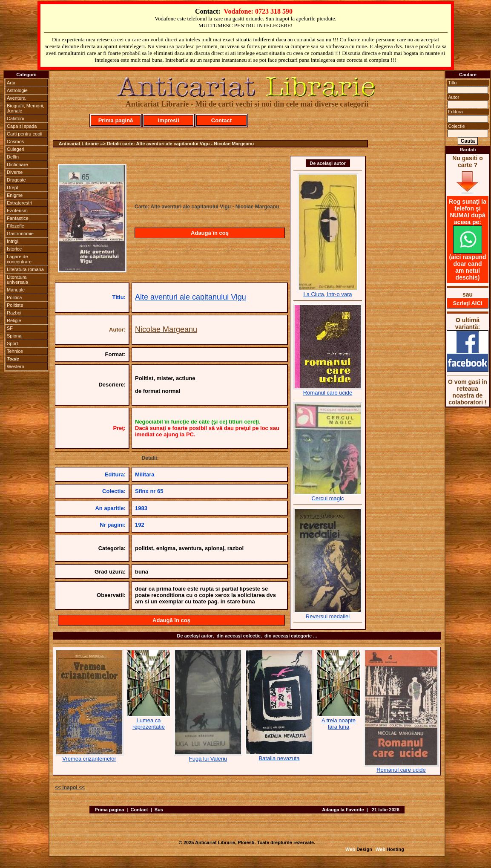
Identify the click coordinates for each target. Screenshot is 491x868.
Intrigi (13, 241)
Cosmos (15, 141)
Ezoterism (17, 211)
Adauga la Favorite (343, 810)
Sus (159, 810)
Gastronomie (20, 234)
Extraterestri (19, 203)
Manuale (16, 290)
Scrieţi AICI (468, 303)
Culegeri (16, 149)
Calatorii (15, 118)
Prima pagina (109, 810)
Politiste (15, 305)
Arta (11, 83)
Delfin (13, 157)
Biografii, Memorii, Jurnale (26, 108)
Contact (221, 120)
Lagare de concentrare (19, 259)
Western (16, 366)
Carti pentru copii (24, 134)
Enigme (15, 195)
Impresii (169, 120)
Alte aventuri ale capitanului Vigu (191, 297)
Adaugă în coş (210, 233)
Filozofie (16, 226)
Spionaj (15, 336)
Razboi (14, 313)
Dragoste (16, 180)
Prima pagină (116, 120)
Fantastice (18, 218)
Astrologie (17, 90)
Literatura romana (25, 269)
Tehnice (15, 351)
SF (10, 328)
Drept (13, 187)
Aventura (16, 98)
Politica (14, 297)
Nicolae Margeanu (166, 329)
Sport (12, 343)
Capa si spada (22, 126)
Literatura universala (17, 280)
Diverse (15, 172)
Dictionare (17, 164)
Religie (14, 320)
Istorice (14, 249)
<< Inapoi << (70, 787)
